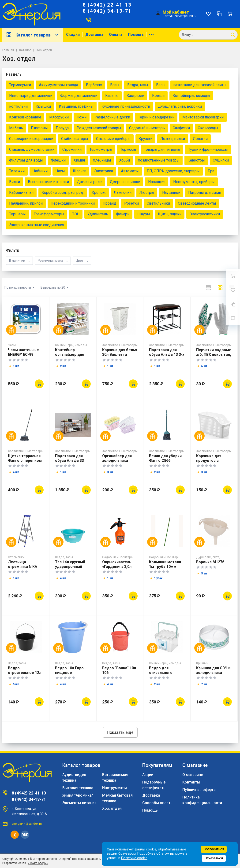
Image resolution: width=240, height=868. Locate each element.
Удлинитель (98, 214)
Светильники (158, 203)
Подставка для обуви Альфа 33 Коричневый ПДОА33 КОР (69, 463)
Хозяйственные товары (159, 160)
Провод (109, 203)
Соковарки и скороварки (31, 139)
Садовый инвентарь (147, 128)
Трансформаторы (49, 214)
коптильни (18, 106)
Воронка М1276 (210, 562)
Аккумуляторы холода (58, 85)
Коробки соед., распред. (63, 193)
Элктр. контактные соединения (37, 225)
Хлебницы (102, 160)
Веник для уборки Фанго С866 (165, 458)
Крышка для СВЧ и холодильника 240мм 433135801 (213, 673)
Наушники (171, 193)
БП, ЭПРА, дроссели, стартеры (173, 171)
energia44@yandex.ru (27, 824)
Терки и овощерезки (156, 117)
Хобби (124, 160)
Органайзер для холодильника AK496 (117, 461)
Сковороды (208, 128)
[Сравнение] (219, 14)
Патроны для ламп (205, 193)
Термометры (101, 149)
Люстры (147, 193)
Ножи (82, 117)
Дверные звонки (125, 182)
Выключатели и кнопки (48, 182)
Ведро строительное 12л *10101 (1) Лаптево (25, 673)
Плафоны (39, 128)
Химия (79, 160)
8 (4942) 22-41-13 (107, 5)
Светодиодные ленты (197, 203)
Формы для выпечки (79, 96)
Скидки (73, 35)
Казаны (112, 96)
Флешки (58, 160)
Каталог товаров (33, 35)
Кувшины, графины (76, 106)
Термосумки (20, 85)
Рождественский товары (99, 128)
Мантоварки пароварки (203, 117)
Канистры (196, 160)
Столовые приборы (113, 139)
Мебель (16, 128)
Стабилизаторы (75, 139)
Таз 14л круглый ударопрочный (70, 564)
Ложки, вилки (173, 139)
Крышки (43, 106)
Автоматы (130, 171)
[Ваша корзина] (230, 14)
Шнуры (144, 214)
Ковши (158, 96)
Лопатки (200, 139)
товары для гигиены (162, 149)
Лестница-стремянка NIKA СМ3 (23, 567)
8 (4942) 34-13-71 (107, 11)
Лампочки (123, 193)
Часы (60, 171)
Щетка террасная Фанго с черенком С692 (25, 461)
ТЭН (76, 214)
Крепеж (99, 193)
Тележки (17, 171)
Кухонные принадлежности (126, 106)
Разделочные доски (112, 117)
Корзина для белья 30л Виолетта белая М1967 (120, 355)
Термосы (128, 149)
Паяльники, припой (26, 203)
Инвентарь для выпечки (31, 96)
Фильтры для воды (26, 160)
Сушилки (221, 160)
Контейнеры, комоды (191, 96)
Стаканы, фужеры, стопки (32, 149)
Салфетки (181, 128)
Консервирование (25, 117)
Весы (161, 85)
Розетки (131, 203)
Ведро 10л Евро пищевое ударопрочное (69, 673)
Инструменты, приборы (194, 182)
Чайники (40, 171)
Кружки (145, 139)
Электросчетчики (205, 214)
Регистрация (183, 16)
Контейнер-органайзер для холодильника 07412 (70, 357)
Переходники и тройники (73, 203)
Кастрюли (135, 96)
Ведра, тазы (138, 85)
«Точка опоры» (38, 863)
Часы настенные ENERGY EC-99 (23, 352)
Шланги (80, 171)
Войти (167, 16)
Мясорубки (59, 117)
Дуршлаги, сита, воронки (180, 106)
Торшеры (17, 214)
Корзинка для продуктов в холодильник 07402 (214, 461)
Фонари (123, 214)
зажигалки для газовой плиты (200, 85)
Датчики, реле (89, 182)
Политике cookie (134, 858)
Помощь (136, 35)
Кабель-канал (21, 193)
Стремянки (72, 149)
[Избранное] (208, 14)
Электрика (104, 171)
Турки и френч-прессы (208, 149)
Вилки (15, 182)
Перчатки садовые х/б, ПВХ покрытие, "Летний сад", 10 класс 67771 (214, 357)
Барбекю (94, 85)
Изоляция (157, 182)
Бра (211, 171)
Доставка (94, 35)
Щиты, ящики (170, 214)
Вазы (115, 85)
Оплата (116, 35)
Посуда (62, 128)
